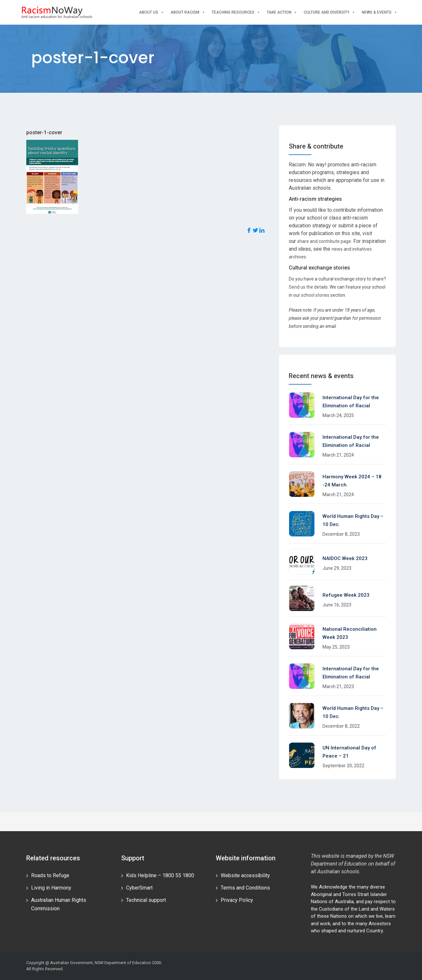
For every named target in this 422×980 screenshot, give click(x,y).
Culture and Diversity (329, 12)
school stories (315, 295)
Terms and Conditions (245, 888)
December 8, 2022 (341, 726)
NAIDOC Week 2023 (345, 558)
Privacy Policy (237, 900)
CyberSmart (139, 888)
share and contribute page (324, 241)
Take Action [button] (282, 12)
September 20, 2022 (343, 766)
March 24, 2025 (338, 415)
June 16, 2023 (337, 605)
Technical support (146, 900)
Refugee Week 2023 (346, 595)
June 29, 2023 (337, 568)
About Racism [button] (188, 12)
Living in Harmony (51, 888)
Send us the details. (309, 287)
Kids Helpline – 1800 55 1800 (160, 875)
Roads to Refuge (50, 875)
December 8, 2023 (341, 534)
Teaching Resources (236, 12)
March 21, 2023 (338, 687)
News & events (380, 12)
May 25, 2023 (336, 647)
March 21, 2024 (338, 455)
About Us (152, 12)
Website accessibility (245, 875)
